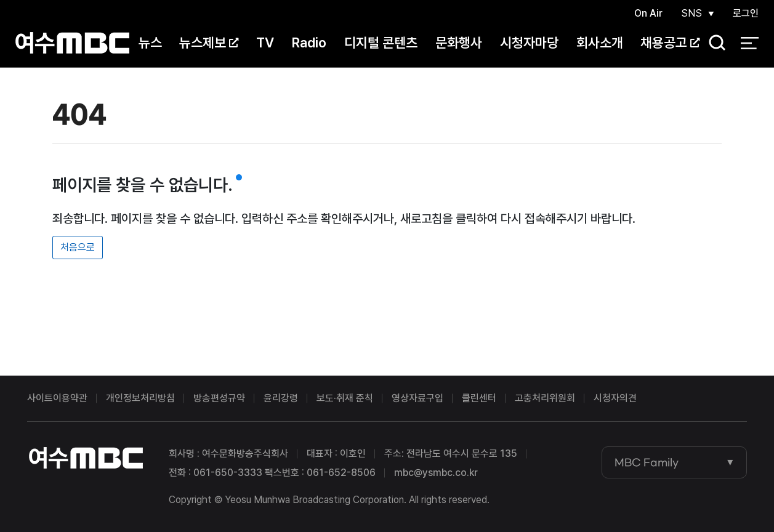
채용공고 (670, 42)
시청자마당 (529, 42)
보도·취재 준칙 (345, 398)
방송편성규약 (219, 398)
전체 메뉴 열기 (750, 43)
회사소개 (600, 42)
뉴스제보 (209, 42)
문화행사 (459, 42)
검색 (713, 43)
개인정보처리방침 (140, 398)
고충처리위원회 (545, 398)
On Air (648, 13)
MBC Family (647, 462)
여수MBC (72, 43)
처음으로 (78, 247)
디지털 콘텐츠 (381, 42)
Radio (309, 42)
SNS (691, 13)
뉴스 (150, 42)
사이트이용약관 (57, 398)
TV (265, 42)
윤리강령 (281, 398)
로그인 (746, 13)
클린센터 (479, 398)
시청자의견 (615, 398)
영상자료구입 (417, 398)
